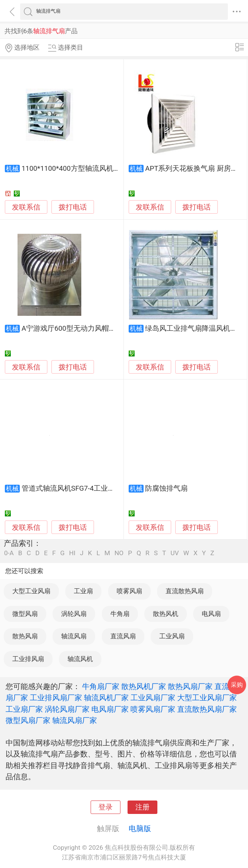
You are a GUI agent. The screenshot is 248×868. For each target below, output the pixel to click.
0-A (9, 553)
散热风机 (166, 614)
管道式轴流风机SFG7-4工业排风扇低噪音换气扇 (97, 488)
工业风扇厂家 (153, 698)
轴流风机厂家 (106, 698)
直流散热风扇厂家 (207, 709)
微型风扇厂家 (28, 720)
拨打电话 (73, 207)
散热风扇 (25, 636)
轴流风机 (80, 659)
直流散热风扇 (185, 591)
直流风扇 (123, 636)
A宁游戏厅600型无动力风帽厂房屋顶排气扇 (90, 328)
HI (72, 553)
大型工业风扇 (31, 591)
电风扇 (211, 614)
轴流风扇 (74, 636)
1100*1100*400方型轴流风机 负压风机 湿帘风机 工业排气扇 (116, 169)
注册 (142, 807)
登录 (106, 807)
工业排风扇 (28, 659)
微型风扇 (25, 614)
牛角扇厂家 (101, 686)
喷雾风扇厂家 (153, 709)
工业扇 (83, 591)
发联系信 (26, 207)
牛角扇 (120, 614)
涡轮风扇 (74, 614)
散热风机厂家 (144, 686)
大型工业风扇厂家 (207, 698)
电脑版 (140, 828)
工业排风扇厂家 (56, 698)
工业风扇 (172, 636)
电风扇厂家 (110, 709)
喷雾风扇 (129, 591)
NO (119, 553)
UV (175, 553)
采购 (237, 685)
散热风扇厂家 (190, 686)
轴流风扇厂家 (75, 720)
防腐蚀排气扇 (166, 488)
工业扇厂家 (24, 709)
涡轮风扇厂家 (67, 709)
